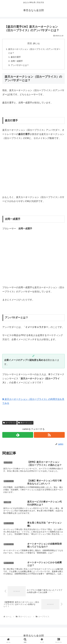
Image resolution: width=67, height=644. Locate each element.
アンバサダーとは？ (20, 65)
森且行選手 (16, 57)
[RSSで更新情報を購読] (49, 435)
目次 (30, 43)
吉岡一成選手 (17, 61)
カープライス (9, 423)
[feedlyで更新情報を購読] (18, 435)
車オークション (25, 423)
